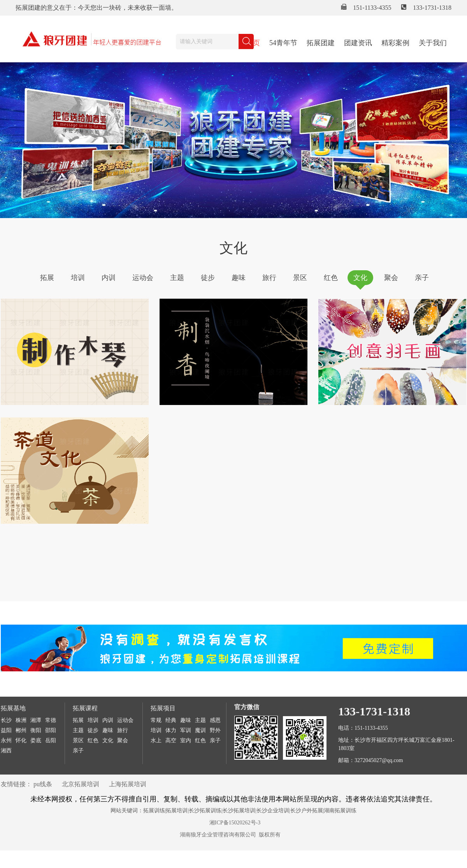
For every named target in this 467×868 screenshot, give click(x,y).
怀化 (21, 740)
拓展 (47, 278)
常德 (51, 720)
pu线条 (43, 784)
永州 (6, 740)
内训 (109, 278)
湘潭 (36, 720)
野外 (215, 730)
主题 (177, 278)
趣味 (239, 278)
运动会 (143, 278)
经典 (171, 720)
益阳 (6, 730)
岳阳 (51, 740)
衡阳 (36, 730)
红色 (331, 278)
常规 (156, 720)
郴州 (21, 730)
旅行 (269, 278)
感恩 (215, 720)
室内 (186, 740)
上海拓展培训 (128, 784)
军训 (186, 730)
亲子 (422, 278)
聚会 (391, 278)
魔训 (200, 730)
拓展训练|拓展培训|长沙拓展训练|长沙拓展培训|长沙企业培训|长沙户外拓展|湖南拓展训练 (250, 811)
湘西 (6, 751)
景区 (300, 278)
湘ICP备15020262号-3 (235, 823)
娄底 (36, 740)
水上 (156, 740)
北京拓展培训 (81, 784)
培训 (78, 278)
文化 (360, 278)
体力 (171, 730)
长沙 (6, 720)
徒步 (208, 278)
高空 (171, 740)
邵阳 (51, 730)
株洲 (21, 720)
